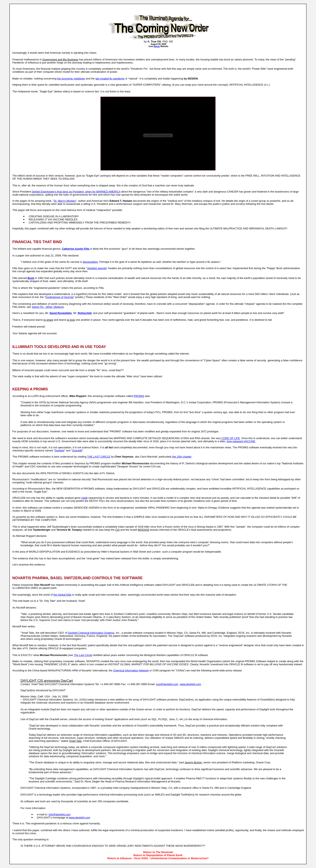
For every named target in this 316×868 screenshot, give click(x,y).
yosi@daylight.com (167, 684)
